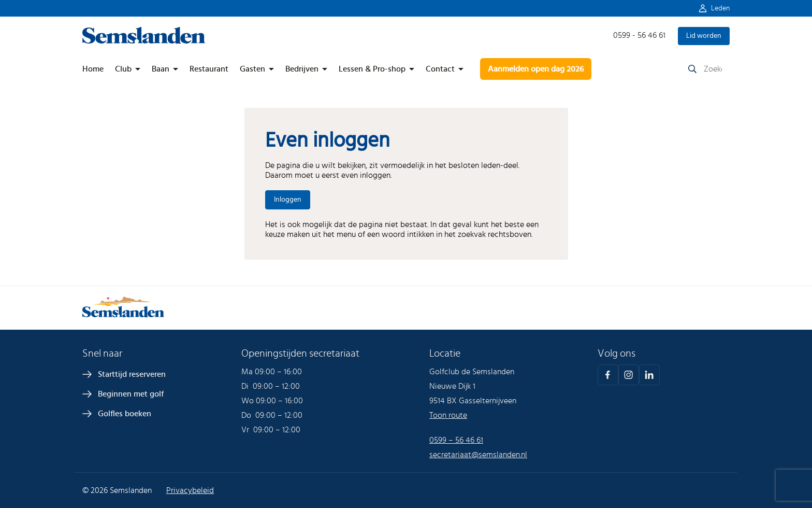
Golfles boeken (125, 414)
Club (123, 69)
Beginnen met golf (131, 394)
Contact (440, 69)
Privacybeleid (190, 490)
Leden (720, 8)
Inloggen (288, 200)
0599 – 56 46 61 (456, 440)
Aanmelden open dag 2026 (536, 69)
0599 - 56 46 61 (639, 35)
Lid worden (704, 36)
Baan (161, 69)
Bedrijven (302, 69)
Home (93, 69)
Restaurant (209, 69)
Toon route (448, 415)
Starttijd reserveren (132, 374)
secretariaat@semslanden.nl (478, 455)
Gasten (252, 69)
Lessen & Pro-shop (372, 69)
